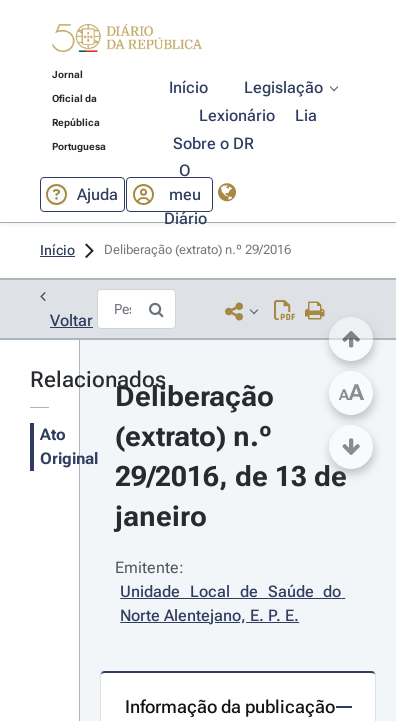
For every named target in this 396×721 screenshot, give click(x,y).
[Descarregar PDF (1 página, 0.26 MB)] (284, 310)
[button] (127, 41)
